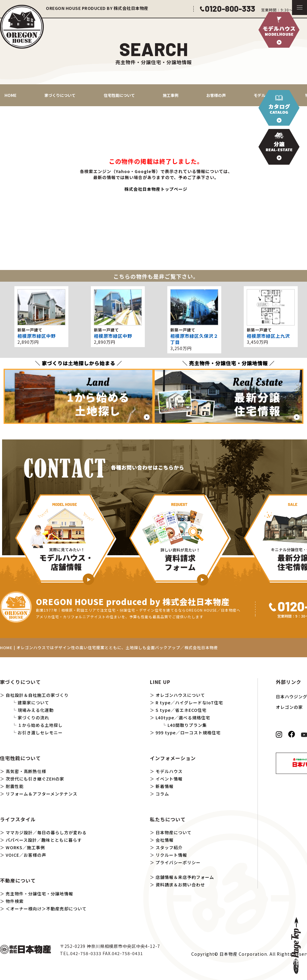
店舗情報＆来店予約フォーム (185, 877)
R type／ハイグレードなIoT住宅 (189, 703)
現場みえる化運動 (36, 710)
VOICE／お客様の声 (26, 855)
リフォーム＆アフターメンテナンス (42, 794)
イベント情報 (169, 779)
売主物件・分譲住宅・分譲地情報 (39, 894)
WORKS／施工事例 (25, 847)
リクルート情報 (171, 855)
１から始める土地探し (40, 725)
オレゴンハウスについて (180, 695)
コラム (162, 794)
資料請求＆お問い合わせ (180, 885)
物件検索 (15, 901)
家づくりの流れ (33, 718)
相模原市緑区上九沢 (268, 336)
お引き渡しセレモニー (40, 733)
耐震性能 (15, 786)
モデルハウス (169, 771)
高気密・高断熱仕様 (26, 771)
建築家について (33, 703)
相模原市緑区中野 (37, 336)
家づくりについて (60, 95)
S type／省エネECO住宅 (181, 710)
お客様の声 (216, 95)
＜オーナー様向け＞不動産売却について (46, 909)
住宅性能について (119, 95)
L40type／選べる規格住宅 (183, 718)
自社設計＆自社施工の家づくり (37, 695)
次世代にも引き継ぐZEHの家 (35, 779)
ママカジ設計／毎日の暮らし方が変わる (46, 832)
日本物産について (174, 832)
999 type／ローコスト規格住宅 (188, 733)
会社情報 (165, 840)
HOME (10, 95)
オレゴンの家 (289, 707)
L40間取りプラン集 (187, 725)
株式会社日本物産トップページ (156, 189)
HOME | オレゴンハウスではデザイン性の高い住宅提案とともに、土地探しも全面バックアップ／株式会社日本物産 (109, 647)
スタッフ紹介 (169, 847)
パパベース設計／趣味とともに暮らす (44, 840)
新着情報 (165, 786)
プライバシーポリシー (178, 862)
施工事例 (171, 95)
